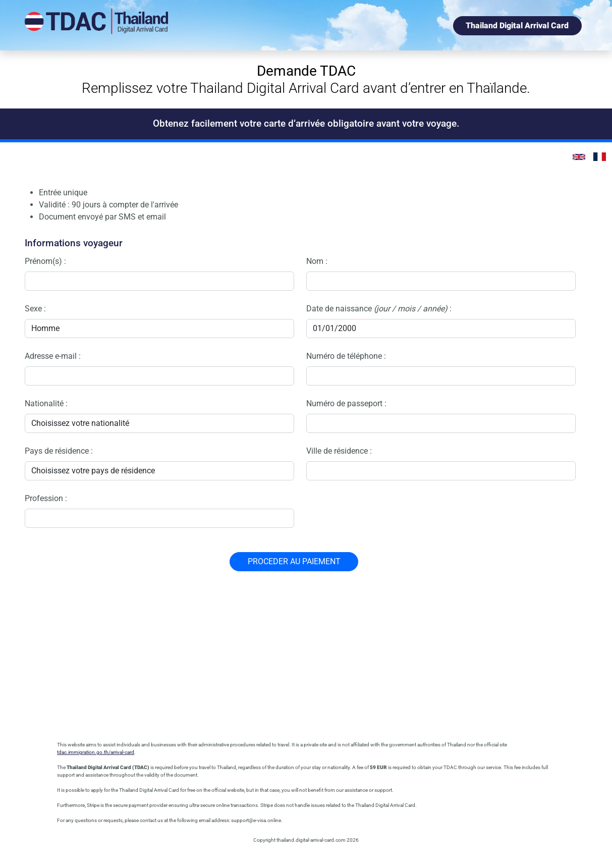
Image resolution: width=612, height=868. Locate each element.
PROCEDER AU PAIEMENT (294, 561)
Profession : (46, 498)
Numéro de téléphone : (346, 356)
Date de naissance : (379, 309)
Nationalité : (46, 403)
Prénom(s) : (45, 261)
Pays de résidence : (59, 451)
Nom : (317, 261)
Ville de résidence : (339, 451)
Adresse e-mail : (53, 356)
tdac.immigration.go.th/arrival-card (96, 752)
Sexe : (35, 309)
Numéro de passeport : (346, 403)
